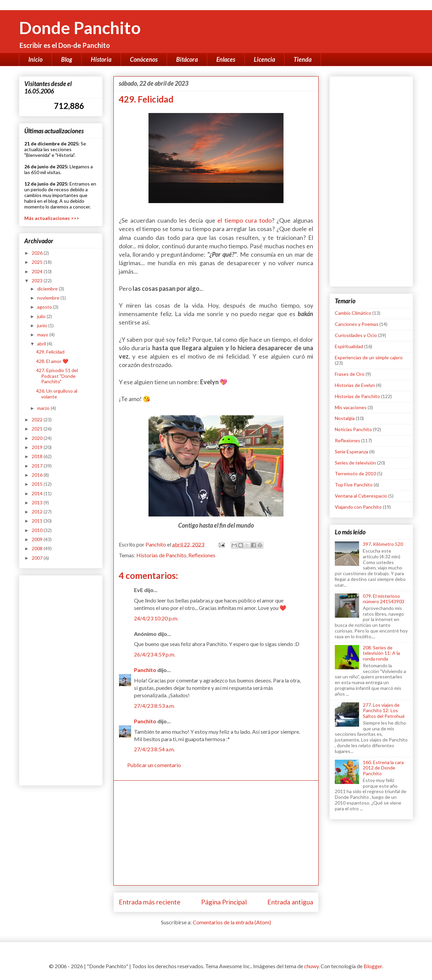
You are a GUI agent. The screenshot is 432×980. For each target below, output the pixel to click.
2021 (38, 429)
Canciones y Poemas (357, 324)
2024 (38, 271)
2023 (38, 281)
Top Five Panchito (354, 485)
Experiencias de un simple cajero (369, 357)
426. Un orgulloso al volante (57, 394)
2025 (38, 262)
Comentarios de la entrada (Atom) (232, 922)
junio (43, 325)
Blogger (373, 966)
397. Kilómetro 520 (383, 544)
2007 (38, 558)
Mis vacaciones (351, 407)
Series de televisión (355, 463)
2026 (38, 253)
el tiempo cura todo (245, 220)
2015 (38, 484)
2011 (38, 521)
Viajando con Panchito (358, 507)
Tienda (303, 59)
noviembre (49, 298)
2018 (38, 456)
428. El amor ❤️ (52, 361)
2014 (38, 493)
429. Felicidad (50, 352)
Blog (67, 59)
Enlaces (226, 59)
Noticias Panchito (353, 429)
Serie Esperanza (352, 452)
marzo (44, 408)
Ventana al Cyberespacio (361, 496)
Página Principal (224, 902)
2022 (38, 419)
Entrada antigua (290, 902)
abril (42, 344)
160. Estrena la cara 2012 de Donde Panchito (383, 768)
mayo (43, 334)
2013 (38, 502)
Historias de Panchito (161, 555)
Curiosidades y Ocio (356, 335)
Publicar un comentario (154, 765)
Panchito (145, 670)
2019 (38, 447)
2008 (38, 548)
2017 (38, 466)
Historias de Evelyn (355, 385)
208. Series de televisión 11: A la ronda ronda (381, 653)
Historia (101, 59)
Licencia (264, 59)
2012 (38, 512)
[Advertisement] (216, 833)
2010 (38, 530)
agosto (45, 307)
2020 (38, 438)
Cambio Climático (353, 313)
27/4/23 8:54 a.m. (154, 749)
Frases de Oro (350, 374)
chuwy (311, 966)
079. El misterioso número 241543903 (384, 599)
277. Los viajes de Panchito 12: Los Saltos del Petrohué (384, 711)
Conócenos (144, 59)
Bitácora (187, 59)
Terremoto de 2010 (355, 473)
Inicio (35, 59)
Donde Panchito (80, 28)
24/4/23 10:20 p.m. (156, 618)
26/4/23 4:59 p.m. (155, 654)
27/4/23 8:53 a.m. (154, 706)
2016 (38, 475)
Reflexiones (202, 555)
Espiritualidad (349, 346)
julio (42, 316)
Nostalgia (345, 418)
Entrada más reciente (150, 902)
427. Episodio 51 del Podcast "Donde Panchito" (57, 376)
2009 (38, 539)
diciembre (48, 289)
